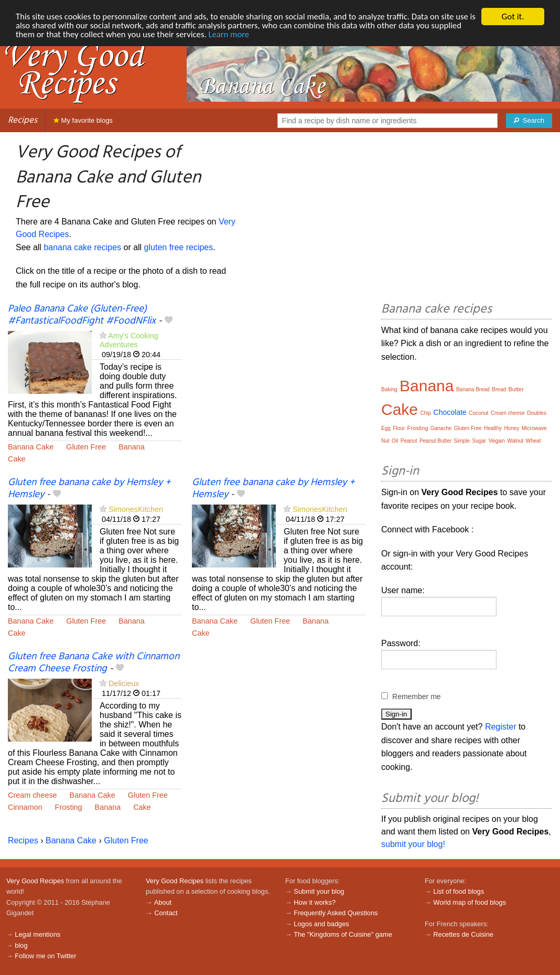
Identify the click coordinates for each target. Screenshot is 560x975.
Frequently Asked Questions (336, 913)
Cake (17, 459)
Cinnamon (25, 807)
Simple (462, 441)
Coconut (478, 413)
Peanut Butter (435, 441)
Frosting (69, 807)
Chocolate (450, 412)
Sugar (480, 441)
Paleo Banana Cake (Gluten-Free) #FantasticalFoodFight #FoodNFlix (82, 315)
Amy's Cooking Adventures (129, 340)
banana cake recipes (82, 247)
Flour (399, 428)
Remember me (417, 697)
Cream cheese (33, 795)
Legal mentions (37, 934)
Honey (511, 428)
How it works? (315, 902)
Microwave (534, 428)
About (163, 902)
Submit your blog (319, 891)
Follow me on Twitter (45, 956)
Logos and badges (321, 924)
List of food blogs (459, 891)
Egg (386, 428)
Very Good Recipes (35, 881)
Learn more (266, 35)
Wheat (534, 441)
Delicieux (124, 683)
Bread (499, 389)
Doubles (537, 413)
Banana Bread (473, 389)
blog (21, 945)
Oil (395, 441)
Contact (166, 913)
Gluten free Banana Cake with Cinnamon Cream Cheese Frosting (94, 663)
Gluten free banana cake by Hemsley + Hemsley (89, 489)
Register (501, 727)
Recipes (23, 120)
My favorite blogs (83, 120)
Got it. (513, 17)
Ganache (441, 428)
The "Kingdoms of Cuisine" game (343, 934)
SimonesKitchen (136, 509)
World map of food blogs (469, 902)
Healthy (493, 428)
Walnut (515, 441)
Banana (132, 447)
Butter (516, 389)
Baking (389, 389)
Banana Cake (31, 447)
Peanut (409, 441)
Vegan (497, 441)
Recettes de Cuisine (463, 934)
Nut (385, 441)
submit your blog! (413, 844)
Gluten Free (86, 447)
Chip (426, 413)
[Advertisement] (279, 381)
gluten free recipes (179, 247)
